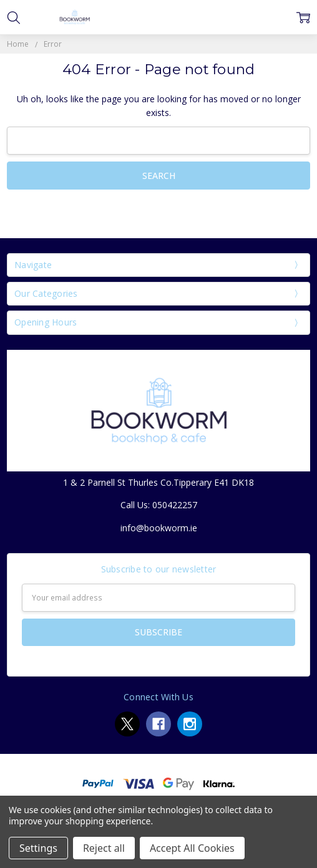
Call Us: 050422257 (159, 505)
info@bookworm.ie (159, 528)
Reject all (104, 848)
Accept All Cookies (192, 848)
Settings (38, 848)
